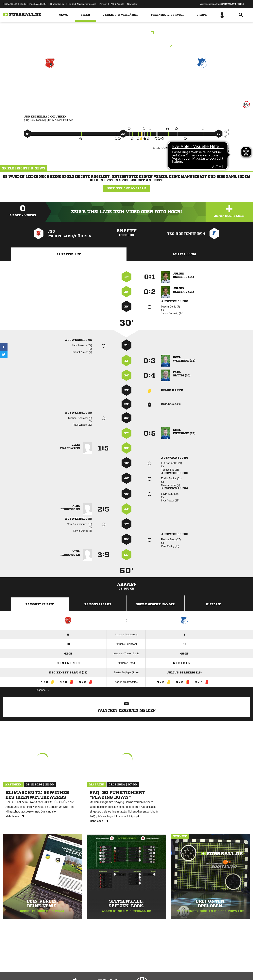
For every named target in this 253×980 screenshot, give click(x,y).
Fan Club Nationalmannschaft (82, 4)
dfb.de (23, 4)
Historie (213, 604)
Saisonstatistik (40, 604)
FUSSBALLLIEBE (38, 4)
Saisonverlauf (98, 604)
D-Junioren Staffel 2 (127, 33)
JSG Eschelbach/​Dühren (50, 80)
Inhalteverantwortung (95, 971)
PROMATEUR (10, 4)
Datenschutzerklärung (28, 971)
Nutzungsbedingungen (53, 971)
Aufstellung (184, 254)
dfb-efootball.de (57, 4)
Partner (103, 4)
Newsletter (132, 4)
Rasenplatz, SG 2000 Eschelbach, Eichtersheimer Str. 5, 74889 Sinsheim (127, 46)
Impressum (8, 971)
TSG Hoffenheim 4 (202, 80)
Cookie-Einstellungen (119, 971)
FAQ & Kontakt (117, 4)
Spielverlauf (69, 254)
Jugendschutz (74, 971)
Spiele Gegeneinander (155, 604)
